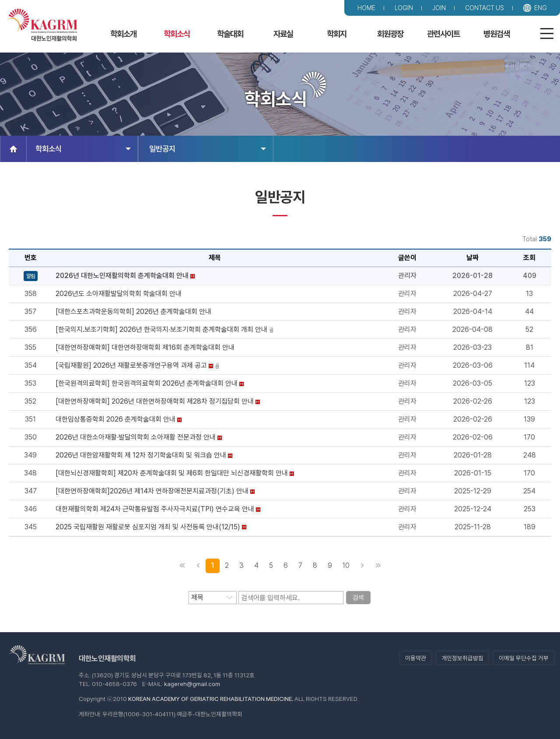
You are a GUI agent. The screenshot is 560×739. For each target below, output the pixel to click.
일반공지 (208, 149)
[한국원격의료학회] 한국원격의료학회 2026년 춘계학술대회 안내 (147, 383)
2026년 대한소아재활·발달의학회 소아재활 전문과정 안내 (136, 437)
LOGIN (404, 8)
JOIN (439, 8)
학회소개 (123, 34)
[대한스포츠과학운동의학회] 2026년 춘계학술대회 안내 (133, 311)
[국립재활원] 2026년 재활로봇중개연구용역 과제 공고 (131, 365)
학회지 (337, 34)
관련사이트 (443, 34)
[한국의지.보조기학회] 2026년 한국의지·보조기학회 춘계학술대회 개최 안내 (161, 329)
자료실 (283, 34)
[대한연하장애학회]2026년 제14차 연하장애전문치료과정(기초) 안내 (152, 491)
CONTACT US (485, 8)
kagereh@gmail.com (192, 684)
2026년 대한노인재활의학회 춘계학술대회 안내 (122, 276)
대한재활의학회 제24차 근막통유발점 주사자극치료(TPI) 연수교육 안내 (155, 509)
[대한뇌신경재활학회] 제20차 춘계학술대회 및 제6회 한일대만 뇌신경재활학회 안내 (172, 473)
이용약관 (416, 658)
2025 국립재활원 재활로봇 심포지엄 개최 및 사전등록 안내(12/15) (148, 527)
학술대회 (230, 34)
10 (346, 565)
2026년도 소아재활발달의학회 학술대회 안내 (119, 294)
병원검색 (497, 34)
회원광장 (390, 34)
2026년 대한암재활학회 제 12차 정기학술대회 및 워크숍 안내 (141, 455)
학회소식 (177, 34)
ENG (541, 8)
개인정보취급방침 (462, 658)
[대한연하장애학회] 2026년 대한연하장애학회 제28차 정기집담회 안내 (155, 401)
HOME (366, 8)
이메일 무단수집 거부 (524, 658)
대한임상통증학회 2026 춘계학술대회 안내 (115, 419)
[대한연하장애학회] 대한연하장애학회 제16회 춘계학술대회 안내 (145, 347)
